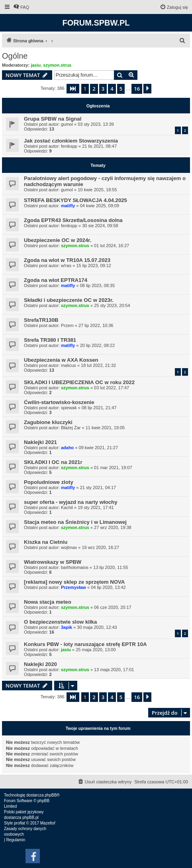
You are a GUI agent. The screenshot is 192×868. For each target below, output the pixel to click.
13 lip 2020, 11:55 (111, 567)
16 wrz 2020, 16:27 (101, 547)
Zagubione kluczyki (48, 422)
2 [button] (94, 89)
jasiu (36, 65)
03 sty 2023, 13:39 (96, 124)
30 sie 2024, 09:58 (100, 226)
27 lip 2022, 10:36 (96, 325)
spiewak (69, 408)
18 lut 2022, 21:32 (98, 365)
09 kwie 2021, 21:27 (98, 448)
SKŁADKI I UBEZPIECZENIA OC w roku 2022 (79, 382)
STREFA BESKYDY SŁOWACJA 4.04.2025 (75, 200)
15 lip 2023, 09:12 (93, 266)
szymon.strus (57, 65)
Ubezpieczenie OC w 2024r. (58, 240)
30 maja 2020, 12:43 (97, 627)
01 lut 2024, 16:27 (112, 246)
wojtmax (69, 547)
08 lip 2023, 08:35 (97, 285)
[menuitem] (21, 7)
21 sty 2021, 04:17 (98, 488)
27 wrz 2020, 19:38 (113, 527)
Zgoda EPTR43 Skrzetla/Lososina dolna (73, 220)
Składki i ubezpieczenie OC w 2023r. (69, 300)
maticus (69, 365)
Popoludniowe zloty (49, 482)
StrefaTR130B (41, 320)
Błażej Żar (71, 428)
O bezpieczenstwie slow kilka (60, 622)
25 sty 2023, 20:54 (112, 305)
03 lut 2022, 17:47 (112, 388)
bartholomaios (75, 567)
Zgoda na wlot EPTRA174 (56, 280)
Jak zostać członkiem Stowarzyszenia (71, 141)
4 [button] (112, 89)
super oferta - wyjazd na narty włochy (71, 502)
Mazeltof (48, 823)
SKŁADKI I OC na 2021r (53, 462)
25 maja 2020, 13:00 (96, 650)
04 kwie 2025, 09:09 (100, 206)
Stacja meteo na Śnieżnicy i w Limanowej (75, 522)
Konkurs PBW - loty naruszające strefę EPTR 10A (85, 644)
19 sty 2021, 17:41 (96, 507)
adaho (67, 448)
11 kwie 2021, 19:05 (105, 428)
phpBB (51, 795)
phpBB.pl (30, 817)
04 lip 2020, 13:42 (108, 587)
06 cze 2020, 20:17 (113, 607)
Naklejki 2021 (40, 442)
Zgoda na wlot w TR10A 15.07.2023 (67, 260)
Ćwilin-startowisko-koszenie (59, 402)
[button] (73, 89)
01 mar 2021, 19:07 (113, 468)
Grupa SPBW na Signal (53, 119)
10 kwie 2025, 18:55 (97, 190)
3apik (67, 627)
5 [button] (121, 89)
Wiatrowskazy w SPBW (53, 562)
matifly (68, 206)
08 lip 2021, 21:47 (99, 408)
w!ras (66, 266)
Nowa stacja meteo (48, 602)
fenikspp (69, 146)
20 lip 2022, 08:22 (97, 345)
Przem (67, 325)
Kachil (67, 507)
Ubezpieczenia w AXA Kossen (61, 360)
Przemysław (73, 587)
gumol (67, 124)
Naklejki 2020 (40, 664)
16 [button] (137, 89)
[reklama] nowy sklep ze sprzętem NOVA (74, 582)
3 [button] (103, 89)
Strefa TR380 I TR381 (50, 340)
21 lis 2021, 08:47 (99, 146)
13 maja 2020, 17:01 (114, 670)
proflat (20, 823)
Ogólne (15, 56)
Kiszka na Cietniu (46, 542)
